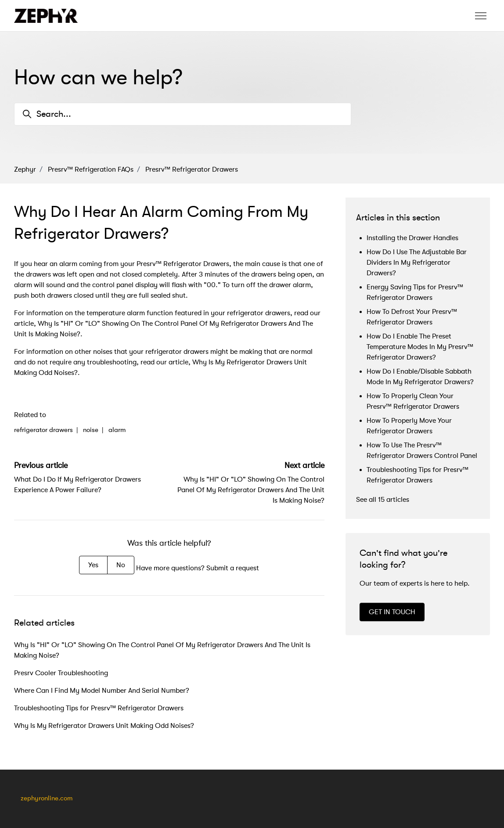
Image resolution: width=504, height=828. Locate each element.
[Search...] (183, 114)
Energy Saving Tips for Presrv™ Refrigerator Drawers (415, 292)
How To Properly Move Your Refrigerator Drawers (409, 426)
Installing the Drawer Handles (412, 238)
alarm (117, 430)
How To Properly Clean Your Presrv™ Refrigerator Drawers (413, 401)
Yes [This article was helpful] (93, 565)
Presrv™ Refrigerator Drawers (192, 169)
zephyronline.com (47, 798)
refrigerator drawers (43, 430)
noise (91, 430)
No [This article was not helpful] (121, 565)
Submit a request (233, 568)
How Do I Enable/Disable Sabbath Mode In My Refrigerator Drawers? (420, 377)
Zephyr (25, 169)
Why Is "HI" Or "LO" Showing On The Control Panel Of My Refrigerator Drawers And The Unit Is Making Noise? (251, 490)
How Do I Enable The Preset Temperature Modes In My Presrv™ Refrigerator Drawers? (420, 347)
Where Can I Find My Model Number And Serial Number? (102, 691)
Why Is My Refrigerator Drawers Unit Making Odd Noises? (104, 726)
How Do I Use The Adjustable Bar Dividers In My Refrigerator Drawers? (417, 263)
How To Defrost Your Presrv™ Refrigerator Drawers (412, 317)
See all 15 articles (383, 500)
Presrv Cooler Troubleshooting (61, 673)
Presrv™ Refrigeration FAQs (91, 169)
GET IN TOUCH (392, 612)
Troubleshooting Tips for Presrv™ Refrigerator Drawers (99, 708)
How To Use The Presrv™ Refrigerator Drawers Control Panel (422, 450)
